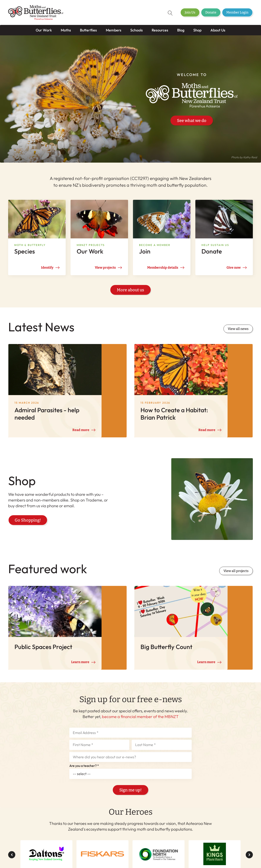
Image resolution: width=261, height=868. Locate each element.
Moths (66, 30)
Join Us (190, 12)
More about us (130, 292)
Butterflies (88, 30)
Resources (160, 30)
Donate (211, 12)
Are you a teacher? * (84, 710)
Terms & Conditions (138, 856)
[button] (12, 798)
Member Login (237, 12)
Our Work (44, 30)
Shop (197, 30)
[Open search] (167, 13)
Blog (181, 30)
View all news (238, 331)
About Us (218, 30)
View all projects (236, 539)
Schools (137, 30)
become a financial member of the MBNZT (140, 660)
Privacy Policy (170, 856)
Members (114, 30)
